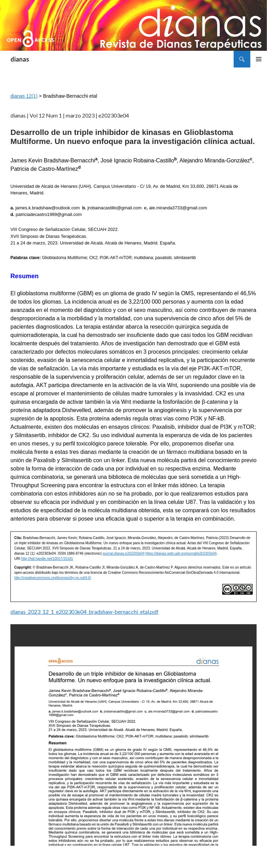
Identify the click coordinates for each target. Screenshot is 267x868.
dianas (20, 59)
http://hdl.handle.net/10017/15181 (47, 559)
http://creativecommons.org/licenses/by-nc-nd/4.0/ (53, 578)
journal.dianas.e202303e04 (124, 553)
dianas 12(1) (24, 96)
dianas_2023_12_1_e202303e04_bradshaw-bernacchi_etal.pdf (84, 612)
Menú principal (259, 59)
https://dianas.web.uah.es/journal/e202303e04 (181, 553)
